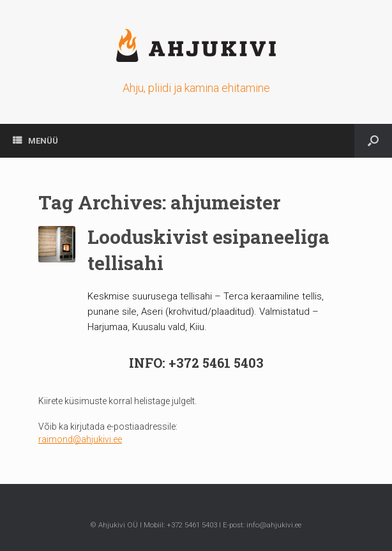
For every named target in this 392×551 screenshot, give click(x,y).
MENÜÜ (35, 141)
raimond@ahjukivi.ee (80, 439)
